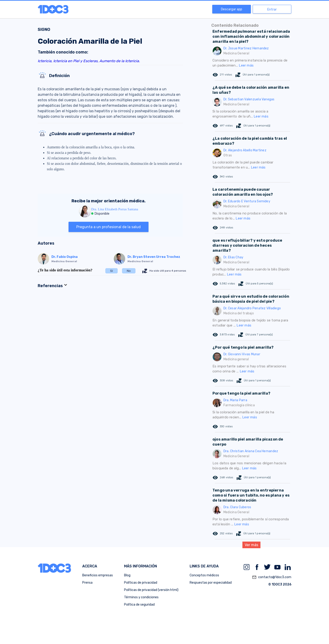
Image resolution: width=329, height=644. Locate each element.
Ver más (251, 545)
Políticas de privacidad (141, 583)
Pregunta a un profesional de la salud (109, 227)
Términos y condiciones (141, 597)
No (129, 271)
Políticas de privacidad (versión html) (151, 590)
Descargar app (232, 9)
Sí (111, 271)
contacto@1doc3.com (272, 577)
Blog (127, 575)
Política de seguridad (139, 605)
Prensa (87, 583)
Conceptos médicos (204, 575)
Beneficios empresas (98, 575)
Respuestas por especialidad (211, 583)
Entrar (272, 9)
